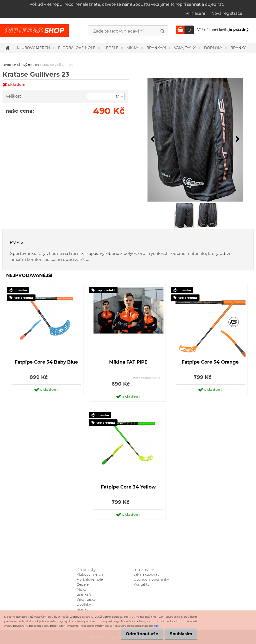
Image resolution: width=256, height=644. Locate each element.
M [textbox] (118, 97)
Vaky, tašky (185, 48)
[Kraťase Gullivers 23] (195, 140)
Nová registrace (227, 13)
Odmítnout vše (137, 634)
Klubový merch (33, 48)
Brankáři (156, 48)
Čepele (111, 48)
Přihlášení (195, 13)
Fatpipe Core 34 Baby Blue (46, 362)
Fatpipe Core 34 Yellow (128, 487)
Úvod (7, 65)
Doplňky (213, 48)
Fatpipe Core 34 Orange (210, 362)
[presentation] (153, 139)
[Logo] (34, 31)
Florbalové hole (77, 48)
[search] (162, 31)
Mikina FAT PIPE (128, 362)
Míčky (132, 48)
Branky (238, 48)
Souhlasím (179, 634)
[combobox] (106, 96)
